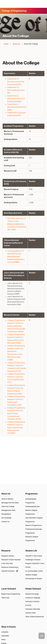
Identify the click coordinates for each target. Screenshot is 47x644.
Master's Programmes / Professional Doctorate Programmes (34, 529)
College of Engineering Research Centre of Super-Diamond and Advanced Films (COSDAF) (16, 428)
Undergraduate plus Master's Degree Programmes (33, 510)
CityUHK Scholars (10, 571)
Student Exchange (32, 594)
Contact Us (5, 522)
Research (6, 551)
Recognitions (6, 514)
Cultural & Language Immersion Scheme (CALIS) (33, 601)
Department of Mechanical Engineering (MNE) (17, 107)
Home (6, 44)
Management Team (8, 510)
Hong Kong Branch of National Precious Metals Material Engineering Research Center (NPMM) (16, 257)
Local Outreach (9, 589)
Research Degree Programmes (32, 539)
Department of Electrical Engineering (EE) (16, 90)
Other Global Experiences (35, 617)
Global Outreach (33, 589)
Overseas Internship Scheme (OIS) (33, 611)
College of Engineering (14, 11)
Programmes (32, 494)
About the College (8, 506)
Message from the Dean (10, 503)
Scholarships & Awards (34, 579)
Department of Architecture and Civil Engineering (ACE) (16, 82)
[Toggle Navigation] (43, 4)
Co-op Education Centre (34, 571)
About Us (16, 44)
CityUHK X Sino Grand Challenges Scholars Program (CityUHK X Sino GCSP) (35, 562)
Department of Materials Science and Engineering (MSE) (16, 99)
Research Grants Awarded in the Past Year (11, 562)
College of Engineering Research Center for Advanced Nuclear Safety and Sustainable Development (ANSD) (16, 326)
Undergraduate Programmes (31, 501)
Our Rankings (6, 518)
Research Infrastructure (10, 567)
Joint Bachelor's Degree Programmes (34, 520)
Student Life (31, 551)
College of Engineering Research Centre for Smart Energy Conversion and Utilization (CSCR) (16, 414)
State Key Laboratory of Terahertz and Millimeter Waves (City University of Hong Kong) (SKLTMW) (17, 224)
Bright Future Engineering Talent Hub (11, 596)
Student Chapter (31, 575)
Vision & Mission (7, 499)
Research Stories (8, 556)
